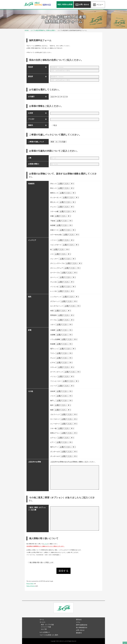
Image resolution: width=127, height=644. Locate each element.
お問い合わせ (80, 630)
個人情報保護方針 (82, 628)
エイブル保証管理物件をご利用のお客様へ (43, 30)
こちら (46, 544)
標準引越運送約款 (82, 625)
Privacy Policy (30, 584)
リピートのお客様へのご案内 (49, 635)
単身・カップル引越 (47, 625)
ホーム (42, 620)
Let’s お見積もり (45, 632)
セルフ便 (44, 629)
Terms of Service (31, 586)
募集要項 (79, 633)
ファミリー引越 (46, 627)
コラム (78, 622)
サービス (43, 622)
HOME (27, 30)
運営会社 (79, 620)
